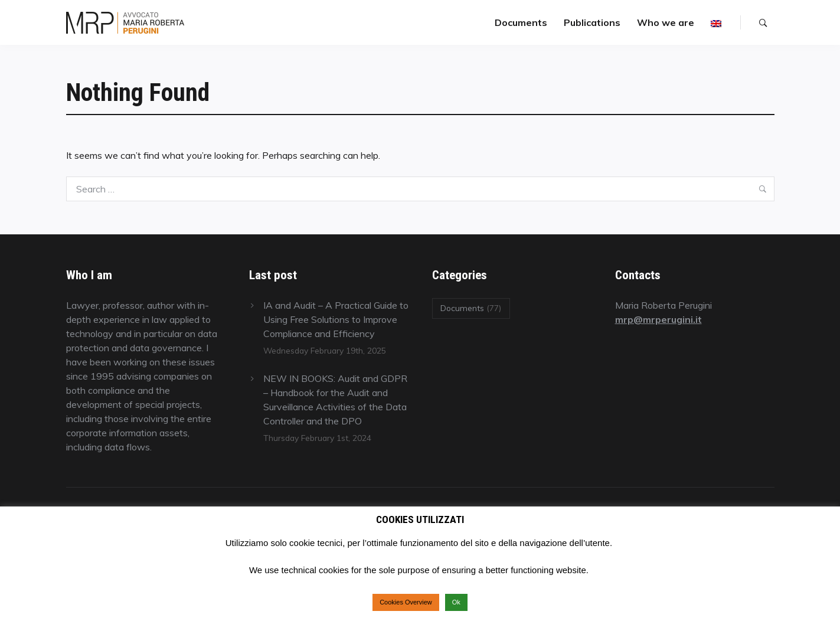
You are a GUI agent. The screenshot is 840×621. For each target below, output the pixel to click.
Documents (521, 22)
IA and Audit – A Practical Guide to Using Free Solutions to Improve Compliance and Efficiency (336, 319)
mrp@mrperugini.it (658, 319)
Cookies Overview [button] (406, 602)
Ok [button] (456, 602)
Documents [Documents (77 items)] (471, 308)
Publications (592, 22)
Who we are (666, 22)
